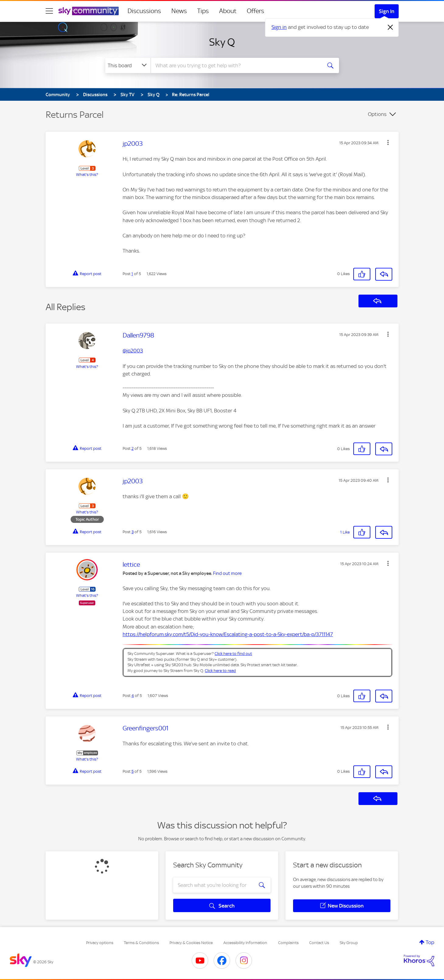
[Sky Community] (89, 11)
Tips (203, 11)
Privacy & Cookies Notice (191, 943)
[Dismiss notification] (390, 27)
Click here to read (220, 671)
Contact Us (319, 943)
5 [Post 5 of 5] (133, 771)
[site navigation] (49, 11)
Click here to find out (233, 654)
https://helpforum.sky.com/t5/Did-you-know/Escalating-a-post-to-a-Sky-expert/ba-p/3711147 (228, 634)
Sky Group (349, 943)
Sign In (387, 11)
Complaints (288, 943)
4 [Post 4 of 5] (133, 696)
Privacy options (100, 943)
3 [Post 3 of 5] (133, 532)
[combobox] (236, 65)
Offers (255, 11)
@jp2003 (133, 351)
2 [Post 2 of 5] (133, 448)
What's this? (87, 175)
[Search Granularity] (128, 65)
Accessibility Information (245, 943)
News (179, 11)
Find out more (227, 573)
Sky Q (222, 42)
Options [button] (377, 114)
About (228, 11)
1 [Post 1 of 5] (132, 274)
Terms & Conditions (141, 943)
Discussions (144, 11)
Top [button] (430, 942)
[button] (388, 142)
